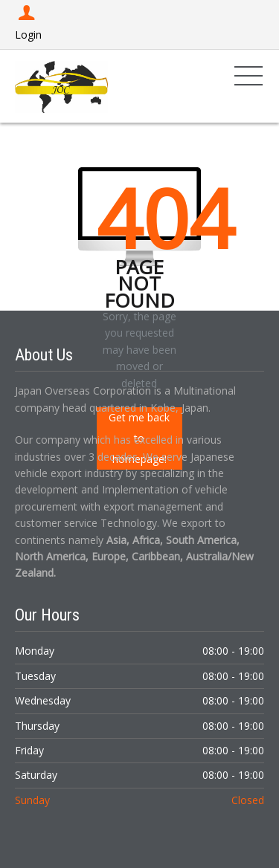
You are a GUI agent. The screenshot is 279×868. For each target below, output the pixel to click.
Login (28, 24)
